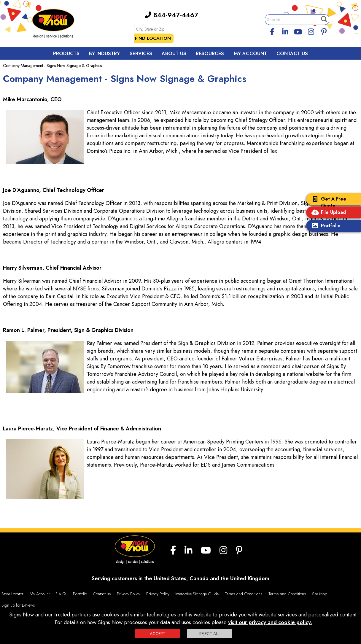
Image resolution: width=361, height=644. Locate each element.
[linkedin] (285, 31)
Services (141, 54)
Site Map (320, 594)
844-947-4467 (171, 15)
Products (66, 54)
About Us (174, 54)
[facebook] (272, 31)
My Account (250, 54)
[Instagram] (311, 31)
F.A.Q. (61, 594)
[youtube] (298, 31)
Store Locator (12, 594)
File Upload (327, 213)
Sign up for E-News (18, 605)
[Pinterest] (324, 31)
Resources (210, 54)
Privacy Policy (128, 594)
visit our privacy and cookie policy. (270, 622)
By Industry (104, 54)
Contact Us (292, 54)
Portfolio (325, 226)
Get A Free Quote (328, 202)
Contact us (102, 594)
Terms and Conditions (244, 594)
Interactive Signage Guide (197, 594)
